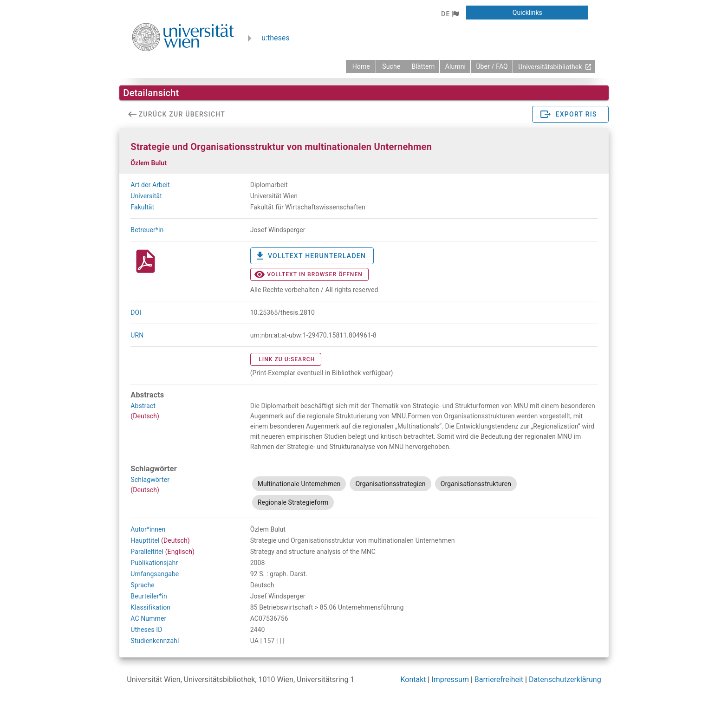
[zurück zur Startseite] (361, 66)
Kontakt (413, 679)
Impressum (450, 679)
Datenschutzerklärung (565, 679)
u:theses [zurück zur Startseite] (275, 38)
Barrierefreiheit (499, 679)
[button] (450, 14)
